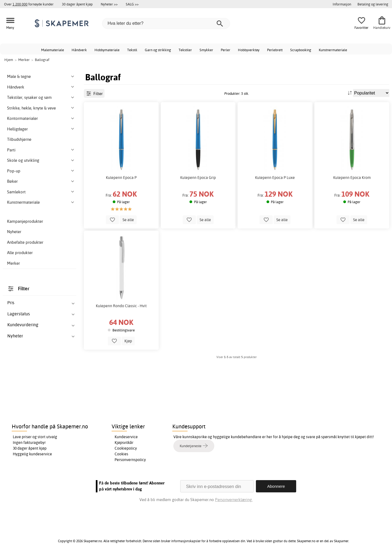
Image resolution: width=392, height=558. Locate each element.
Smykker (206, 50)
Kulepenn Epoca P (121, 178)
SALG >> (132, 4)
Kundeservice (126, 437)
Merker (13, 263)
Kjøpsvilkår (124, 443)
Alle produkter (20, 253)
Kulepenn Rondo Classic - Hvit (121, 306)
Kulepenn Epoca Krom (352, 178)
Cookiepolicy (126, 448)
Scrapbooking (301, 50)
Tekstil (132, 50)
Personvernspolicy (130, 460)
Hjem (9, 60)
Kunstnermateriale (333, 50)
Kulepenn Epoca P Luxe (275, 178)
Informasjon (342, 4)
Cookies (121, 454)
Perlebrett (275, 50)
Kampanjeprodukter (25, 221)
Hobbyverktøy (249, 50)
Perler (226, 50)
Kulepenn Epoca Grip (198, 178)
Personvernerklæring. (234, 500)
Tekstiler (185, 50)
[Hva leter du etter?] (166, 23)
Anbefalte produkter (25, 242)
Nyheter (14, 232)
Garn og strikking (158, 50)
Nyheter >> (109, 4)
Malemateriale (53, 50)
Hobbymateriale (107, 50)
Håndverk (79, 50)
